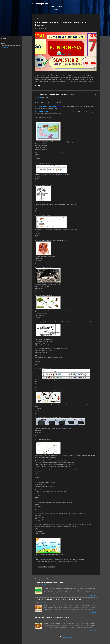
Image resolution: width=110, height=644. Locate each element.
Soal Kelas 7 (52, 567)
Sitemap (54, 9)
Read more (93, 595)
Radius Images (69, 640)
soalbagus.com (42, 4)
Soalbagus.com (39, 101)
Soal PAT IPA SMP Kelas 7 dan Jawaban (46, 106)
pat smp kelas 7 (43, 567)
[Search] (99, 4)
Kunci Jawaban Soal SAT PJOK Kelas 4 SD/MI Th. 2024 (52, 618)
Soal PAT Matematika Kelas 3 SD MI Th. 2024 (49, 582)
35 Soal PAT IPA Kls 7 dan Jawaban (45, 112)
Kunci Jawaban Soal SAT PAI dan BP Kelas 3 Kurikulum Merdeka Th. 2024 (58, 600)
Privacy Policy (71, 9)
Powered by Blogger (66, 637)
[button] (96, 22)
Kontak (62, 9)
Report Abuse (5, 48)
